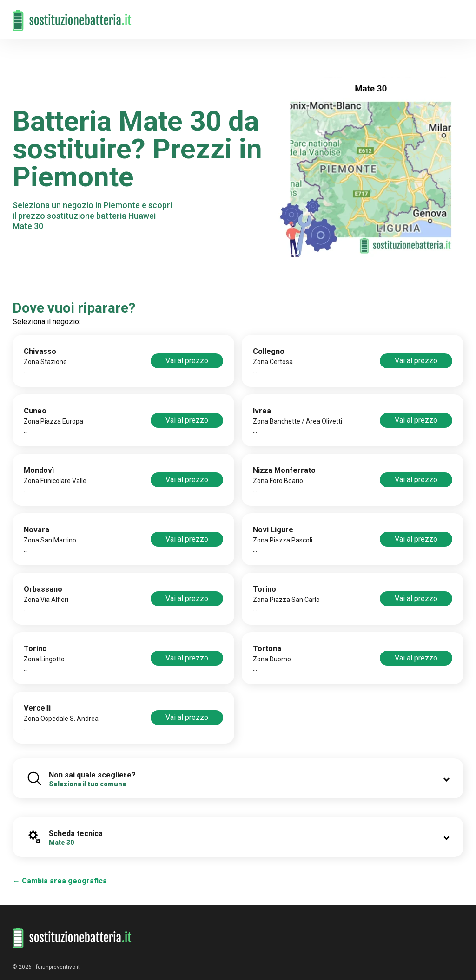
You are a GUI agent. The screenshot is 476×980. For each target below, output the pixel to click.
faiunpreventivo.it (58, 967)
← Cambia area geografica (60, 881)
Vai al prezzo (187, 361)
